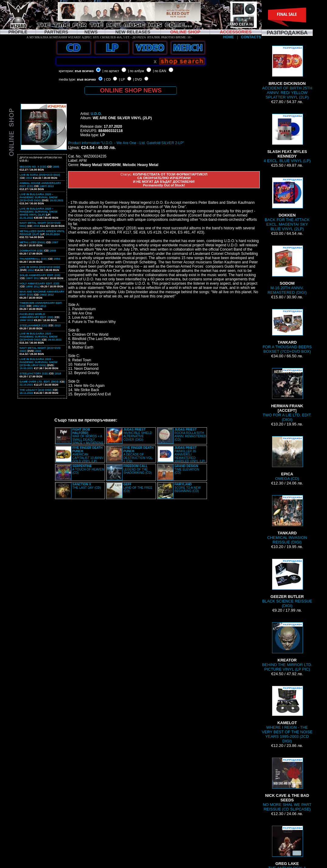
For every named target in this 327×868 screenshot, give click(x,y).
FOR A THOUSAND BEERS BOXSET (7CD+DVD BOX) (287, 331)
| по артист (111, 71)
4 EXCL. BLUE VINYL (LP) (287, 138)
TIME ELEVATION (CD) (187, 469)
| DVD (138, 79)
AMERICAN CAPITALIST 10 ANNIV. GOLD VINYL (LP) (88, 455)
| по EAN (160, 71)
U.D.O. (96, 114)
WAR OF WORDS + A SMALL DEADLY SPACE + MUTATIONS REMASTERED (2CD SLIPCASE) (79, 438)
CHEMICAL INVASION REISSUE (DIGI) (287, 520)
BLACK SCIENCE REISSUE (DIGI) (287, 583)
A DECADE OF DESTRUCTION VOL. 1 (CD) (138, 455)
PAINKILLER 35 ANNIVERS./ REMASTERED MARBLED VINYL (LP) (190, 455)
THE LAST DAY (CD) (87, 486)
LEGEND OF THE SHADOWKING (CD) (138, 469)
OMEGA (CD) (287, 458)
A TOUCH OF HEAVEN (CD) (88, 469)
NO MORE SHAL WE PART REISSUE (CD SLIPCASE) (287, 785)
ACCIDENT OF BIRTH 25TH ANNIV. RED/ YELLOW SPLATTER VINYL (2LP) (287, 73)
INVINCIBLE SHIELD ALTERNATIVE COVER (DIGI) (138, 435)
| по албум (136, 71)
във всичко (84, 71)
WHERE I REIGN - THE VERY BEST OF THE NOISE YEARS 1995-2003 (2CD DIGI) (287, 715)
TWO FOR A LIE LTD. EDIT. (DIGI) (287, 395)
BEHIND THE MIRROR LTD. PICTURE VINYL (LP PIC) (287, 647)
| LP (122, 79)
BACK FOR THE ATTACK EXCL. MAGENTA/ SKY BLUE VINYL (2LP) (287, 204)
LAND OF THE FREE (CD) (138, 488)
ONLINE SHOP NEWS (131, 90)
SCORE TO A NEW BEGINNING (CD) (188, 488)
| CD (108, 79)
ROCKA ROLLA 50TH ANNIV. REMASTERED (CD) (190, 435)
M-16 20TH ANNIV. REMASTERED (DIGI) (287, 270)
